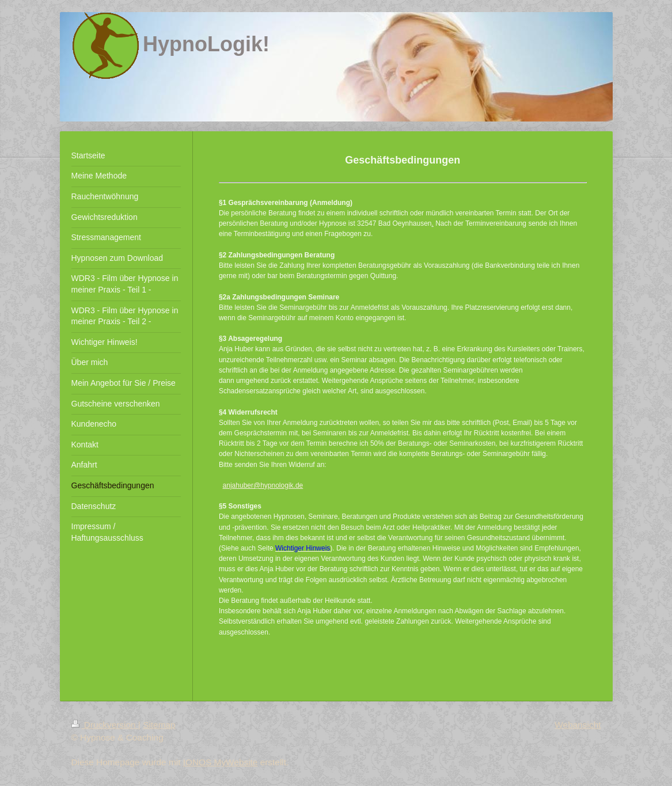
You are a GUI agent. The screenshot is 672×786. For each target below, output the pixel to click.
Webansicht (578, 725)
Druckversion (105, 725)
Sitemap (159, 725)
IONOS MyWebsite (221, 762)
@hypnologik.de (278, 485)
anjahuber (238, 485)
